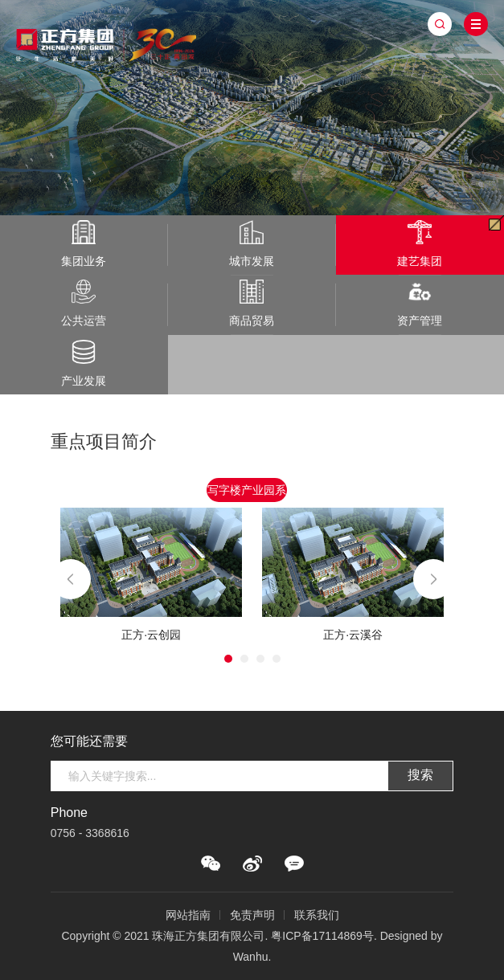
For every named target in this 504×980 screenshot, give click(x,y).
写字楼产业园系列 (247, 493)
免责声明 (252, 915)
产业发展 (84, 363)
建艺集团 (420, 244)
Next (433, 579)
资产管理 (420, 303)
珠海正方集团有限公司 (107, 42)
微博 (252, 864)
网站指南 (188, 915)
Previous (71, 579)
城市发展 (252, 244)
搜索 (420, 775)
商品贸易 (252, 303)
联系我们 (317, 915)
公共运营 (84, 303)
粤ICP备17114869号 (322, 936)
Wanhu (251, 957)
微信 (211, 864)
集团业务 (84, 244)
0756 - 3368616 (90, 833)
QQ (294, 864)
